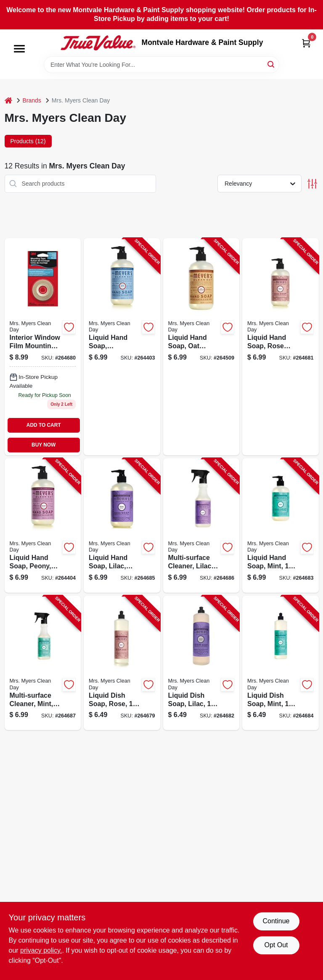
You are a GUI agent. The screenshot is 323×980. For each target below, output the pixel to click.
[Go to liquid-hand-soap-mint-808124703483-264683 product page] (281, 525)
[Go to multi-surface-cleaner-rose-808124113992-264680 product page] (43, 347)
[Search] (271, 64)
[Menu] (19, 49)
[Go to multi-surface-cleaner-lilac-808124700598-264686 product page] (201, 525)
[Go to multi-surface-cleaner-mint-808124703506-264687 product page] (43, 663)
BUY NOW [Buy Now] (44, 445)
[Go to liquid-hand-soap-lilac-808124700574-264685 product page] (122, 525)
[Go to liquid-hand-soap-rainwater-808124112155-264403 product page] (122, 347)
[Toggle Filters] (312, 184)
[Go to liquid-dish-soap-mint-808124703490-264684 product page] (281, 663)
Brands (32, 100)
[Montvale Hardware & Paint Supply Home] (98, 43)
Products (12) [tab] (28, 141)
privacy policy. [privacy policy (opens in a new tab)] (41, 950)
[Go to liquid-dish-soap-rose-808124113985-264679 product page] (122, 663)
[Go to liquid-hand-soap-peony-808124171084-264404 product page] (43, 525)
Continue (276, 921)
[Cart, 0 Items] (306, 43)
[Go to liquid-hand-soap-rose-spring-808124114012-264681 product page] (281, 347)
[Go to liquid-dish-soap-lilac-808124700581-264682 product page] (201, 663)
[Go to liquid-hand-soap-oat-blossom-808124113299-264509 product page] (201, 347)
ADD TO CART (44, 425)
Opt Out (276, 945)
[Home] (8, 101)
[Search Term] (161, 65)
